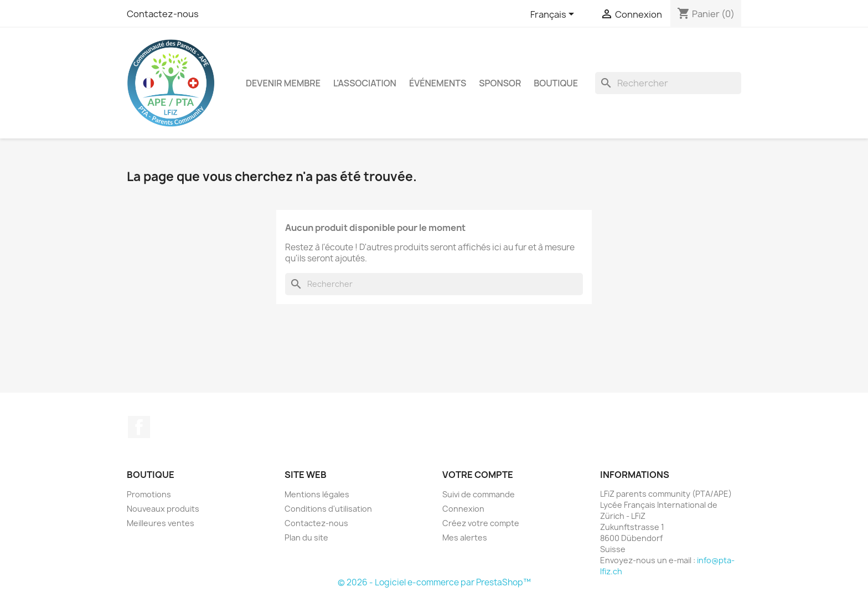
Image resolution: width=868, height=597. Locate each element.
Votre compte (478, 475)
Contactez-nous (163, 14)
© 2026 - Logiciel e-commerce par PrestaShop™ (434, 582)
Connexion (463, 509)
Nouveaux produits (163, 509)
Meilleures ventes (161, 523)
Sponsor (500, 83)
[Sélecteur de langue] (554, 15)
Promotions (149, 494)
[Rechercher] (668, 83)
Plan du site (306, 537)
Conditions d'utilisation (328, 509)
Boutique (556, 83)
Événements (438, 83)
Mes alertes (465, 537)
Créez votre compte (481, 523)
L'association (365, 83)
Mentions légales (317, 494)
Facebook (139, 427)
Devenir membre (283, 83)
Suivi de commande (479, 494)
